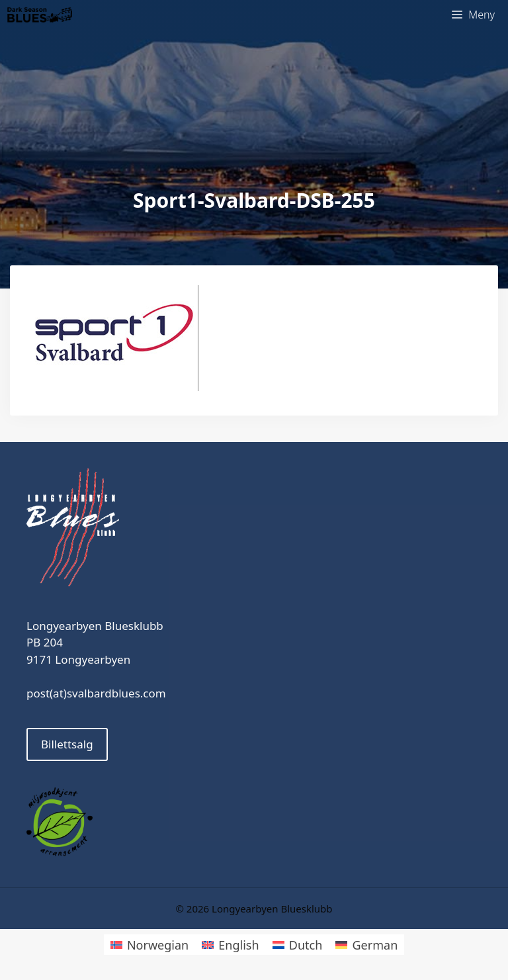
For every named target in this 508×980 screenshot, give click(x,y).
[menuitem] (149, 945)
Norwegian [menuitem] (158, 945)
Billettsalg (67, 744)
